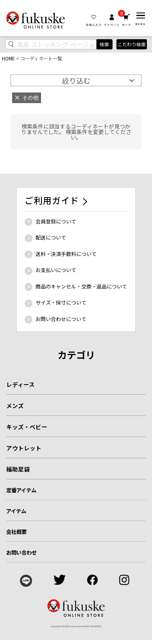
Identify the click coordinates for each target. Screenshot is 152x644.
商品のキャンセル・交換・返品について (81, 286)
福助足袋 (18, 469)
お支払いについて (56, 270)
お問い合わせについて (61, 319)
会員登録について (56, 221)
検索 (104, 44)
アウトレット (24, 448)
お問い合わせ (22, 552)
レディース (21, 384)
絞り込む (76, 80)
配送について (51, 237)
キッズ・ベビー (27, 427)
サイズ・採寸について (61, 302)
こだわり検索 (132, 44)
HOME (8, 58)
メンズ (15, 405)
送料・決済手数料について (66, 254)
